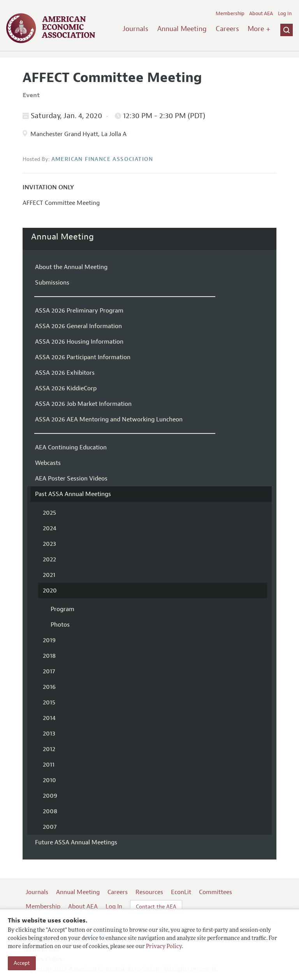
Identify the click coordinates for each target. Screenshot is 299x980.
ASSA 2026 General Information (78, 326)
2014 (49, 718)
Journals (135, 29)
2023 (49, 544)
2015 (49, 702)
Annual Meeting (182, 29)
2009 (50, 796)
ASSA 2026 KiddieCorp (66, 388)
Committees (215, 892)
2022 (49, 559)
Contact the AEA (156, 907)
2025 (49, 513)
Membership (230, 14)
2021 (49, 575)
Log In (285, 14)
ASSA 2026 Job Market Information (83, 404)
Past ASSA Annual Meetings (73, 494)
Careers (227, 29)
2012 (49, 749)
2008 (50, 811)
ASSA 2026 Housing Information (79, 342)
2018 (49, 656)
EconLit (181, 892)
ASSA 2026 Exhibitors (65, 373)
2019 (49, 640)
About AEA (261, 14)
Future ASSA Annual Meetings (76, 842)
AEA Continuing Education (71, 447)
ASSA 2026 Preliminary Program (79, 311)
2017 (49, 671)
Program (62, 609)
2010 (49, 780)
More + (259, 29)
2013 (49, 734)
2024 (50, 528)
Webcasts (48, 463)
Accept (22, 963)
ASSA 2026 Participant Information (83, 357)
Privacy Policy (164, 947)
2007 (50, 827)
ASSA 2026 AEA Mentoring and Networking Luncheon (109, 419)
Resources (149, 892)
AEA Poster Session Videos (71, 479)
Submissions (52, 283)
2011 (49, 765)
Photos (60, 625)
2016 (49, 687)
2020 (50, 590)
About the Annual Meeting (71, 267)
